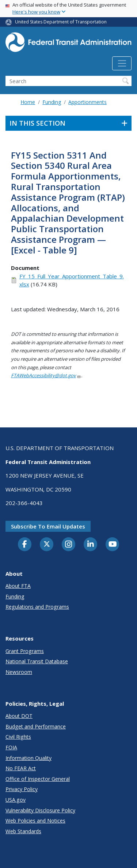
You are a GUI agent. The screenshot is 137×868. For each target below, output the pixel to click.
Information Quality (28, 758)
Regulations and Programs (37, 607)
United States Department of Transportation (61, 22)
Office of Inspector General (38, 779)
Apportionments (87, 102)
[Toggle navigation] (122, 63)
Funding (52, 102)
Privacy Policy (22, 789)
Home (28, 102)
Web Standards (23, 831)
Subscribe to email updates (48, 526)
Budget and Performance (36, 726)
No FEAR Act (21, 768)
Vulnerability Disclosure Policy (40, 810)
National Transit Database (37, 661)
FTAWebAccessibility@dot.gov (46, 375)
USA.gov (16, 800)
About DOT (19, 716)
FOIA (11, 747)
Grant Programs (25, 651)
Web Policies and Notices (35, 821)
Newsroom (19, 672)
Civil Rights (18, 737)
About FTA (18, 586)
